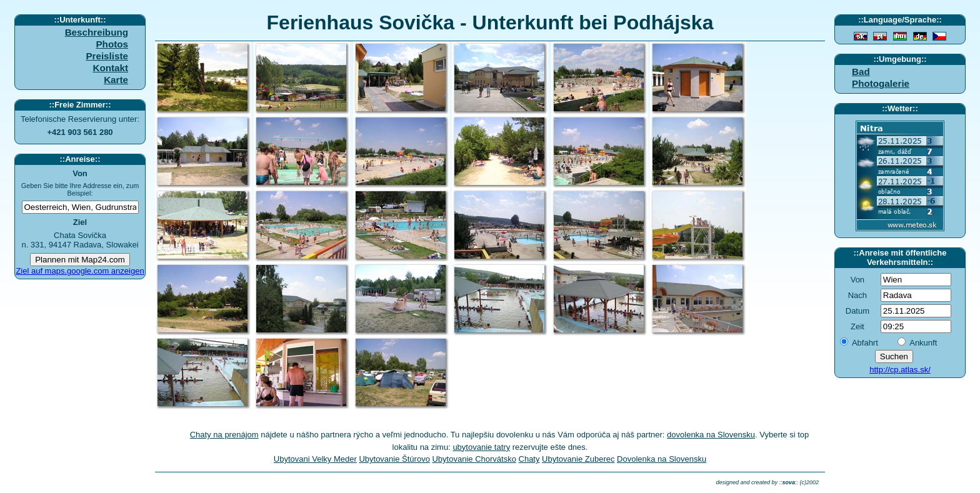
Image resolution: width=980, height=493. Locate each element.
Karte (116, 80)
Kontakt (110, 68)
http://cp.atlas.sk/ (900, 370)
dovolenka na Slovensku (711, 435)
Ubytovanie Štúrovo (394, 459)
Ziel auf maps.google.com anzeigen (80, 271)
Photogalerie (881, 83)
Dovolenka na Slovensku (662, 459)
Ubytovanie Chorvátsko (474, 459)
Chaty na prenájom (224, 435)
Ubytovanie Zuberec (578, 459)
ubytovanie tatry (481, 447)
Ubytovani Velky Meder (315, 459)
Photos (112, 44)
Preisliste (107, 56)
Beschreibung (97, 32)
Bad (861, 72)
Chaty (529, 459)
